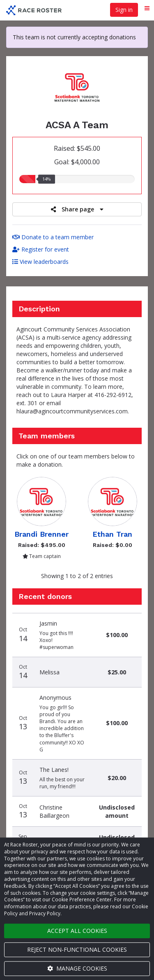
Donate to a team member (53, 237)
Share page (77, 209)
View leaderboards (40, 262)
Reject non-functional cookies (77, 949)
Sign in (124, 10)
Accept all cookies (77, 931)
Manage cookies (77, 968)
